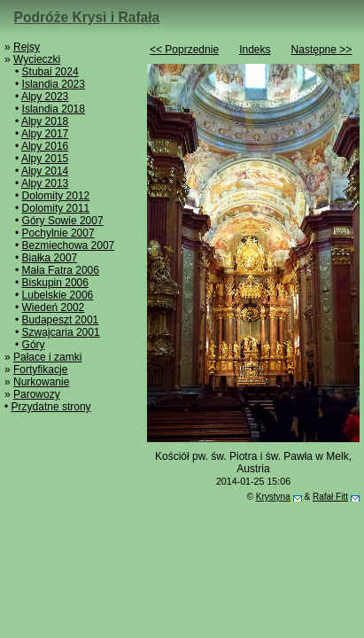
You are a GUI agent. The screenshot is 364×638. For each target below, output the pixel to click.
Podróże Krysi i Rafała (87, 17)
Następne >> (322, 50)
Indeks (255, 50)
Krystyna (273, 497)
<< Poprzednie (184, 50)
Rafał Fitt (330, 497)
